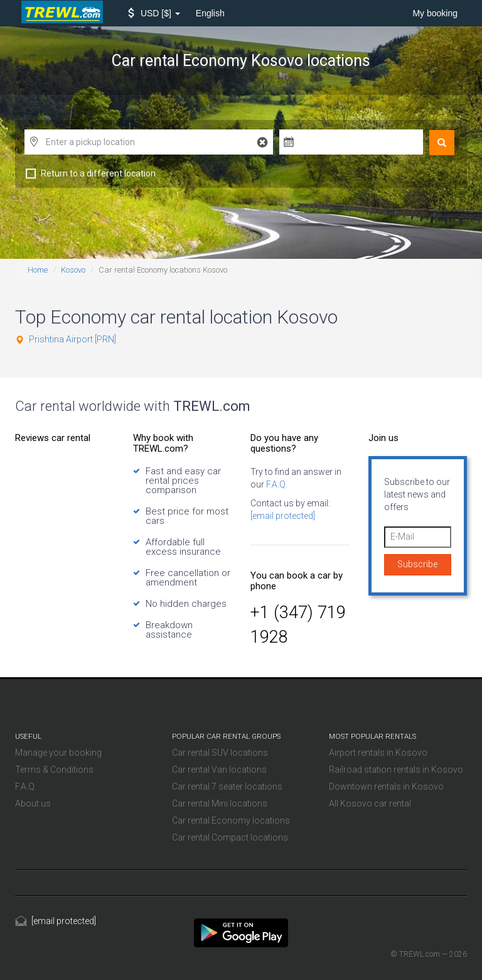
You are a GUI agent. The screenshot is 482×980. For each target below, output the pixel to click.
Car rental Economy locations (231, 820)
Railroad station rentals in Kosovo (396, 770)
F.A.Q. (276, 484)
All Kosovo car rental (370, 803)
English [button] (210, 13)
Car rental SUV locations (220, 753)
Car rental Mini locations (220, 803)
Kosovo (73, 270)
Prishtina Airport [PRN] (72, 339)
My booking (435, 13)
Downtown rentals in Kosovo (386, 787)
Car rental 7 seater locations (227, 787)
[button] (154, 13)
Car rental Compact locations (230, 837)
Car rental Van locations (219, 770)
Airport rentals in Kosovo (378, 753)
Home (38, 270)
